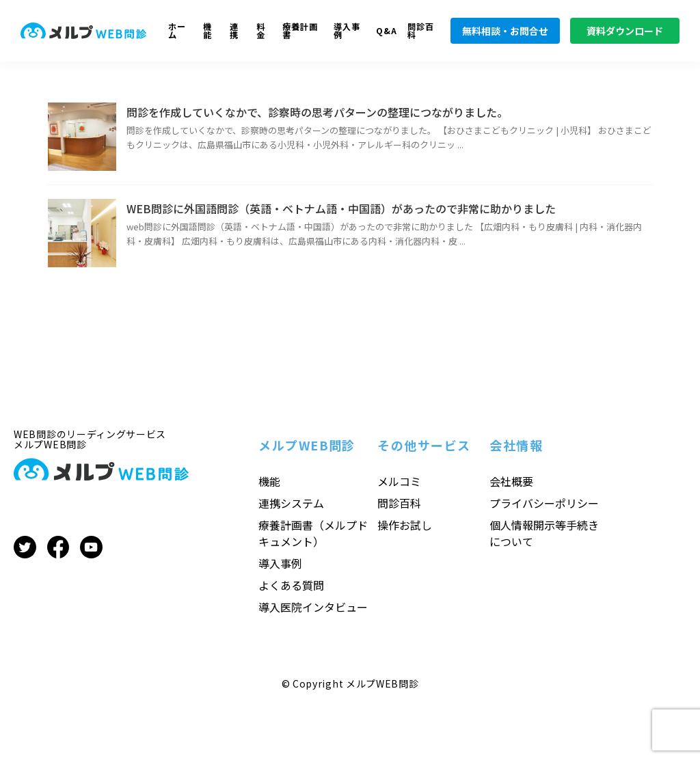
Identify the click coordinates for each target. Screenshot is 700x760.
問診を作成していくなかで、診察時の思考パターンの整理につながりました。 (317, 112)
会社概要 (511, 481)
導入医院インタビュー (313, 607)
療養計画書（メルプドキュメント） (313, 533)
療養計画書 (300, 31)
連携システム (291, 503)
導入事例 (347, 31)
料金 (261, 31)
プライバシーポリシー (544, 503)
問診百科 (421, 31)
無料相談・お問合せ (505, 31)
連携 (234, 31)
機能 (207, 31)
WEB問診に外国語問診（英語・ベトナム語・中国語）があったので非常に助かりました (341, 208)
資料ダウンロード (625, 31)
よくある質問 (291, 585)
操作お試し (405, 525)
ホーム (177, 31)
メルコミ (399, 481)
